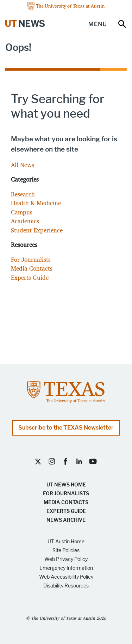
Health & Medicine (36, 203)
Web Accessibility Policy (66, 577)
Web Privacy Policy (66, 559)
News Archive (66, 520)
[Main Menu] (98, 23)
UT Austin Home (66, 542)
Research (23, 194)
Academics (25, 221)
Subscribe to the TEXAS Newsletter (66, 428)
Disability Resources (66, 586)
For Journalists (31, 259)
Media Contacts (32, 268)
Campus (22, 212)
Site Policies (66, 551)
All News (23, 165)
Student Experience (37, 230)
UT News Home (66, 485)
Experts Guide (30, 277)
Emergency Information (66, 568)
